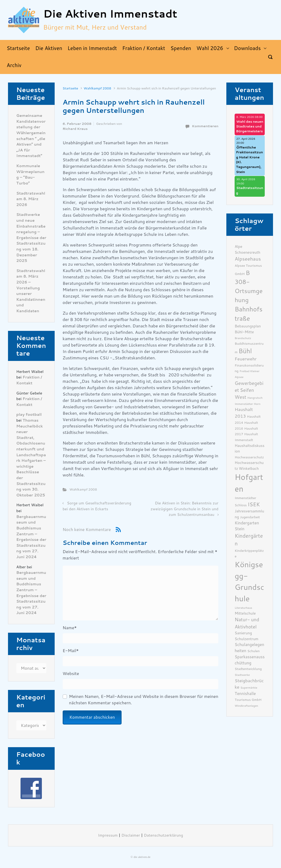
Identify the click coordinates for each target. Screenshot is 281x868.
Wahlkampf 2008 (97, 88)
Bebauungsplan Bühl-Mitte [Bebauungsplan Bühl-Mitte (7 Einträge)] (248, 329)
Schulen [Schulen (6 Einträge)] (254, 651)
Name (70, 628)
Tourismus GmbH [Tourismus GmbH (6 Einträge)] (248, 700)
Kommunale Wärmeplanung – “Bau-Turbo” (30, 175)
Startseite (70, 88)
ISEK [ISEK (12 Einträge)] (254, 505)
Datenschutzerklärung (164, 835)
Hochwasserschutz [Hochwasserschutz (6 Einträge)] (249, 457)
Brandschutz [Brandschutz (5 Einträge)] (243, 338)
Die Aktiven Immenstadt (110, 14)
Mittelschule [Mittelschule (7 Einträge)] (245, 613)
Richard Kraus (75, 129)
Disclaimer (131, 835)
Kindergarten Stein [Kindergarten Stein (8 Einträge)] (247, 526)
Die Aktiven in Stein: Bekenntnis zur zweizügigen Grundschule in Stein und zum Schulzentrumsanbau (185, 509)
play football (29, 415)
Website (71, 674)
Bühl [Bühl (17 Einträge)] (245, 351)
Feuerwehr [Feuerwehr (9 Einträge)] (246, 359)
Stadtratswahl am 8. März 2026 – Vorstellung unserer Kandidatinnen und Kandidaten (31, 291)
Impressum (108, 835)
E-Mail (71, 651)
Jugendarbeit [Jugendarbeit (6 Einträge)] (250, 517)
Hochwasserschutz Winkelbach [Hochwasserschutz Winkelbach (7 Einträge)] (249, 466)
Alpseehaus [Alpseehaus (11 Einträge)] (248, 259)
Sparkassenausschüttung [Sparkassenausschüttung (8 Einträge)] (250, 660)
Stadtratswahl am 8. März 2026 (31, 199)
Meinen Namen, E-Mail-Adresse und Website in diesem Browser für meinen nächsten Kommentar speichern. (144, 700)
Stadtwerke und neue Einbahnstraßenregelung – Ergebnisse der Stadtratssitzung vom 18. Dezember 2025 (31, 238)
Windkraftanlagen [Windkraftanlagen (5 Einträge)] (246, 706)
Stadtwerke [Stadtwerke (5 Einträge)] (242, 675)
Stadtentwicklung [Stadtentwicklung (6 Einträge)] (248, 669)
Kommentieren (205, 126)
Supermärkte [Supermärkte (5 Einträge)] (249, 688)
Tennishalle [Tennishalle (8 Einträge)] (245, 694)
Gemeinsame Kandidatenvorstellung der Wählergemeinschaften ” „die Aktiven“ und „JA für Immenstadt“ (31, 136)
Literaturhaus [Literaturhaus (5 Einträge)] (243, 608)
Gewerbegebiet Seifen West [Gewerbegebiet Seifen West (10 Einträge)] (249, 390)
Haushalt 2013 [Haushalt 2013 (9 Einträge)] (244, 413)
